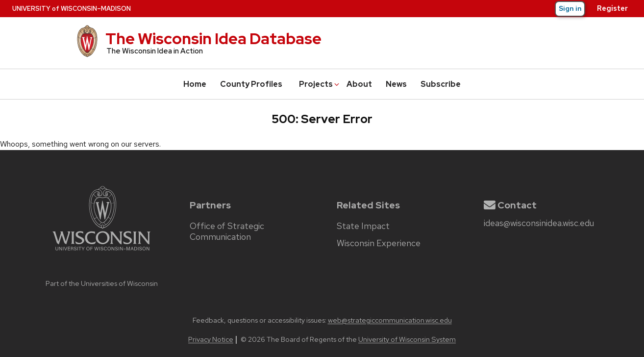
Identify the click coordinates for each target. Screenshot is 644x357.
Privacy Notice (211, 339)
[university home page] (101, 271)
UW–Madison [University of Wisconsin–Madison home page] (72, 9)
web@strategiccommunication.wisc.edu (390, 320)
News (396, 84)
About (359, 84)
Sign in (570, 8)
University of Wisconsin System (407, 339)
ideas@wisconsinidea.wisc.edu (539, 223)
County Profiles (251, 84)
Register (612, 8)
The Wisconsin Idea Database (213, 38)
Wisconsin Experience (379, 243)
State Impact (363, 226)
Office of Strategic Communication (227, 231)
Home (195, 84)
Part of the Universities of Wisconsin (102, 283)
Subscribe (441, 84)
